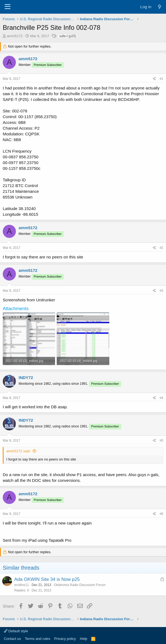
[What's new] (160, 7)
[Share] (154, 79)
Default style (16, 631)
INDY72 (26, 378)
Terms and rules (38, 639)
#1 (161, 79)
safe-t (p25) (68, 36)
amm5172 (15, 36)
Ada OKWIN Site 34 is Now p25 (47, 579)
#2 (161, 248)
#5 (161, 441)
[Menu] (8, 7)
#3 (161, 291)
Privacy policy (65, 639)
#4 (161, 398)
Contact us (12, 639)
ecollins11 (22, 585)
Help (84, 639)
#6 (161, 514)
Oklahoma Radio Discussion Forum (80, 585)
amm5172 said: (18, 451)
